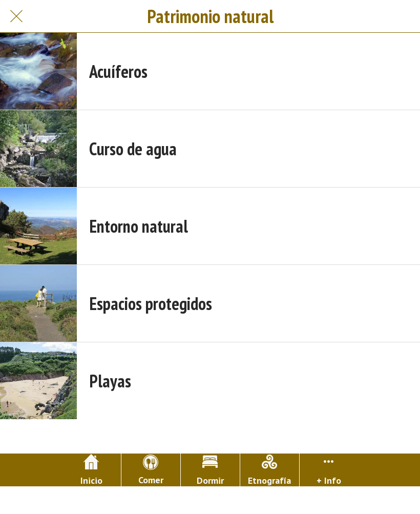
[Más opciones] (329, 470)
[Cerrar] (16, 16)
